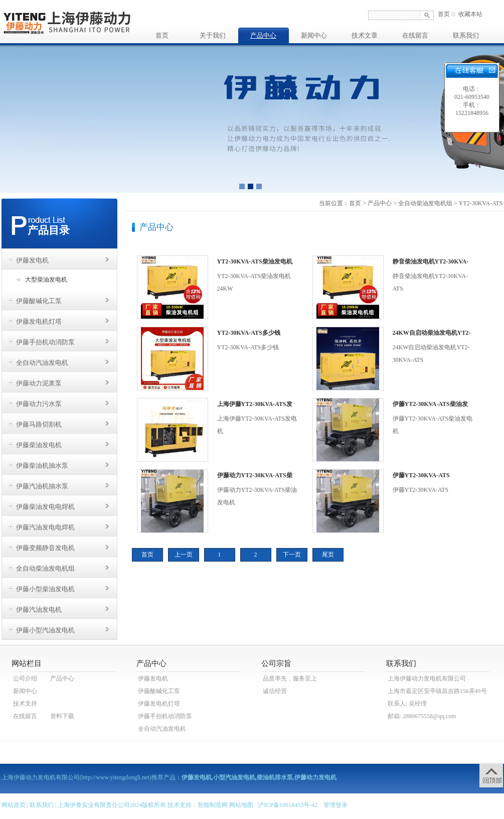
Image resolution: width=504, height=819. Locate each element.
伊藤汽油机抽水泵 (42, 486)
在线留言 (415, 35)
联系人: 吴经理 (407, 704)
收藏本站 (470, 14)
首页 (444, 14)
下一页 (292, 555)
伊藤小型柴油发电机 (45, 589)
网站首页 (14, 805)
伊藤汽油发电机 (39, 609)
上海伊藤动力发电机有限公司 (427, 678)
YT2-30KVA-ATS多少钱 (249, 333)
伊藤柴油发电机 (39, 445)
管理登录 (335, 805)
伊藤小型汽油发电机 (45, 630)
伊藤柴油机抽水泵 (42, 465)
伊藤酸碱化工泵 (39, 301)
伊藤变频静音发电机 (45, 548)
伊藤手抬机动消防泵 (45, 342)
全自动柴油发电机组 (45, 568)
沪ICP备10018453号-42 (288, 805)
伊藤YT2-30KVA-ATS (421, 475)
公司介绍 (25, 678)
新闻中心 (314, 35)
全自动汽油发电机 (42, 363)
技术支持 (25, 704)
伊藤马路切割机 (39, 424)
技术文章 (365, 35)
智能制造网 (213, 805)
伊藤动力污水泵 (39, 404)
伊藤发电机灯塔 (39, 321)
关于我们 (213, 35)
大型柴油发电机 (46, 280)
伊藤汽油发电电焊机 (45, 527)
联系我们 (466, 35)
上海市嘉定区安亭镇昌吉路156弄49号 (437, 691)
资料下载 (62, 716)
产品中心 (263, 35)
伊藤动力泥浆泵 (39, 383)
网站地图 (241, 805)
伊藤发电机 (32, 260)
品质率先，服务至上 (290, 678)
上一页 (184, 555)
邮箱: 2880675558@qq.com (422, 716)
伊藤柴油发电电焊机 (45, 507)
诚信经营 (275, 691)
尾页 (328, 555)
